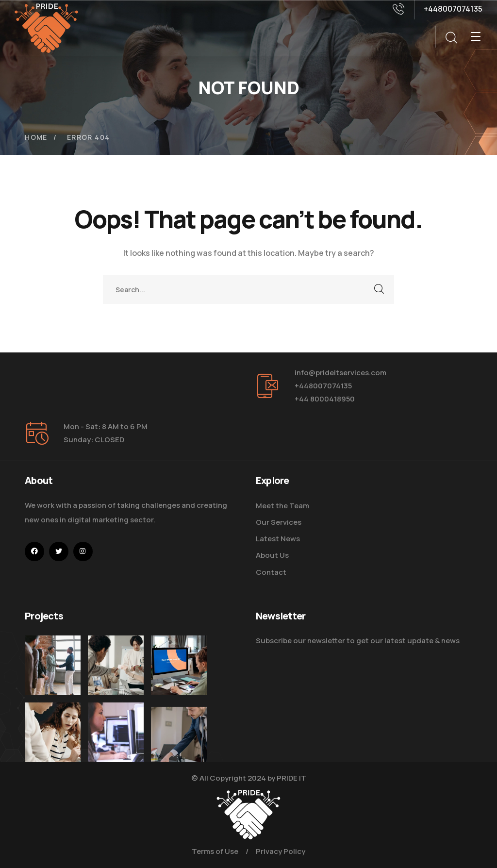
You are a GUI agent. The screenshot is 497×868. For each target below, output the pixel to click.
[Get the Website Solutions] (116, 755)
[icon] (34, 551)
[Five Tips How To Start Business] (53, 665)
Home (36, 137)
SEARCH (380, 289)
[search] (451, 38)
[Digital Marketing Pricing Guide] (116, 665)
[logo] (47, 27)
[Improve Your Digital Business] (53, 749)
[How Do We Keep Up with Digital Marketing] (179, 672)
